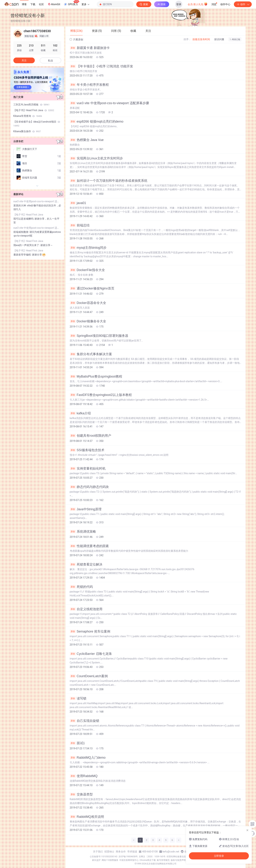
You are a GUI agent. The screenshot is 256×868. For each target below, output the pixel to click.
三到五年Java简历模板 (31, 105)
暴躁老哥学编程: (23, 255)
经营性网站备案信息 (176, 857)
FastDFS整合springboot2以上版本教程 (101, 395)
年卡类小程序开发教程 (89, 85)
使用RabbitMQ (84, 776)
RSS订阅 (235, 39)
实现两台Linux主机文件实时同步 (96, 158)
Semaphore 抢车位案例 (90, 631)
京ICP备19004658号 (128, 857)
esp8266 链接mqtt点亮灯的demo (97, 121)
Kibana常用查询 (28, 116)
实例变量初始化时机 (88, 468)
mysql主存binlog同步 (88, 248)
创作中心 (225, 4)
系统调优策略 (83, 532)
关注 (24, 60)
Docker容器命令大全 (88, 303)
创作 (243, 4)
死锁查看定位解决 (86, 564)
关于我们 (98, 852)
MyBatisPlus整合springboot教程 (96, 376)
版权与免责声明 (178, 860)
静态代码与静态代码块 (89, 487)
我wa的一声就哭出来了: (27, 245)
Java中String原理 (86, 509)
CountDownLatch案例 (89, 676)
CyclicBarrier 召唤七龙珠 (91, 654)
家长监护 (96, 860)
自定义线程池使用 (86, 609)
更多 (85, 4)
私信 (50, 61)
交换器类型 (81, 794)
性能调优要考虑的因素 (89, 546)
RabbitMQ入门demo (88, 758)
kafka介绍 (80, 413)
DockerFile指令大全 (87, 270)
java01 (78, 203)
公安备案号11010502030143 (103, 857)
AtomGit (54, 4)
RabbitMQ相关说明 (87, 817)
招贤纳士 (109, 852)
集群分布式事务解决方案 (91, 354)
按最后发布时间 (201, 39)
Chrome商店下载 (148, 860)
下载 (33, 4)
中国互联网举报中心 (129, 860)
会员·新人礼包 (198, 4)
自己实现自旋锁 (84, 721)
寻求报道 (132, 852)
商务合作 (121, 852)
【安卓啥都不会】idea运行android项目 (37, 124)
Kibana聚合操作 (27, 131)
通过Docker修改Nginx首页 (92, 288)
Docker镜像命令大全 (88, 321)
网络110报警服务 (110, 860)
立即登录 (219, 856)
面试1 (77, 743)
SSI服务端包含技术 (87, 450)
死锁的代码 (81, 587)
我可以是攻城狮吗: (24, 219)
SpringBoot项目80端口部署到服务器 (99, 336)
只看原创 (76, 39)
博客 (24, 4)
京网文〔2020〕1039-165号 (152, 857)
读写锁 (78, 698)
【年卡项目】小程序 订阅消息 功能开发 (101, 66)
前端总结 (80, 225)
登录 (179, 4)
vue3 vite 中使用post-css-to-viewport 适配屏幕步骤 (109, 103)
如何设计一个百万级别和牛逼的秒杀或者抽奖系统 (109, 181)
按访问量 (219, 39)
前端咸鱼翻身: (21, 232)
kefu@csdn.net (171, 852)
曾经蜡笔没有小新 (28, 15)
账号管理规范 (163, 860)
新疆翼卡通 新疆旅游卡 (90, 48)
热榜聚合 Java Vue (87, 140)
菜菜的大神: (20, 205)
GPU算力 (71, 3)
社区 (41, 4)
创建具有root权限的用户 (90, 436)
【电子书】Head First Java (34, 110)
